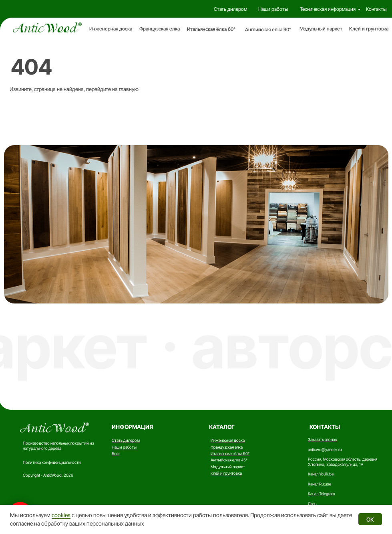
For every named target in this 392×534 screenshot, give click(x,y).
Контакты (376, 9)
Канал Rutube (320, 484)
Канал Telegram (321, 494)
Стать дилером (230, 9)
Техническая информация (328, 9)
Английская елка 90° (268, 29)
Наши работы (273, 9)
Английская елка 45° (229, 460)
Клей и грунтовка (369, 29)
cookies (61, 515)
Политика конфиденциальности (52, 462)
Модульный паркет (321, 29)
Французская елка (160, 29)
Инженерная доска (111, 29)
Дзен (312, 504)
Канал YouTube (321, 474)
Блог (116, 453)
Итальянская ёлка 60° (211, 29)
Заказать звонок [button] (323, 439)
